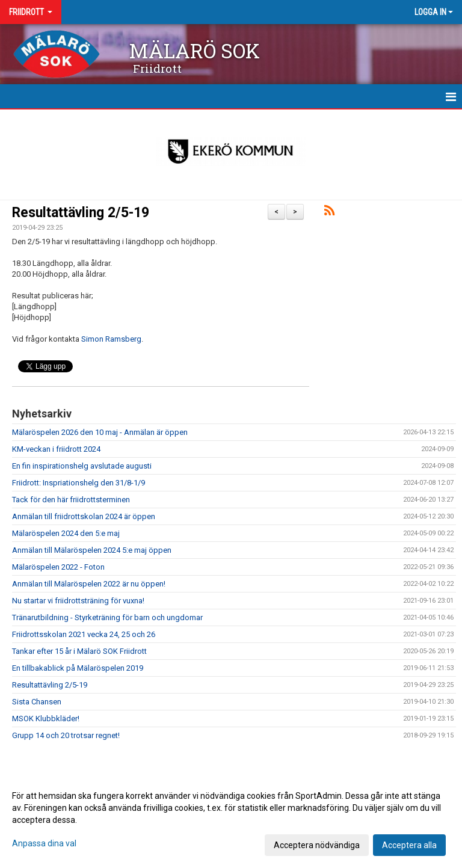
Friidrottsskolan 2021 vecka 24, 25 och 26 (84, 634)
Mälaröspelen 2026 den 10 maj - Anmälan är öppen (100, 432)
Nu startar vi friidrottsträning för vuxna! (78, 601)
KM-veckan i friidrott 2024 (56, 449)
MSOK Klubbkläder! (46, 719)
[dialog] (231, 820)
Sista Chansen (37, 702)
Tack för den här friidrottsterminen (71, 500)
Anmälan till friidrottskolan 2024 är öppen (84, 516)
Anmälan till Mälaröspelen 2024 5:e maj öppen (92, 550)
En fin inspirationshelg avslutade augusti (82, 466)
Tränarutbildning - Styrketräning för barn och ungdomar (107, 617)
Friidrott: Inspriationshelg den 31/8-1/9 (79, 483)
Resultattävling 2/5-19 (81, 213)
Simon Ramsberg (111, 339)
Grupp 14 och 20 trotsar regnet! (66, 735)
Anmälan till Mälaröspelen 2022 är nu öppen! (89, 584)
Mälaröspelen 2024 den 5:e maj (66, 533)
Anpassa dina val (44, 843)
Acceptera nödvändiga (317, 845)
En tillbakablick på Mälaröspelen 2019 (78, 668)
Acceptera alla (409, 845)
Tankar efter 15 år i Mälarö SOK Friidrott (79, 651)
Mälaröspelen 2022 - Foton (58, 567)
